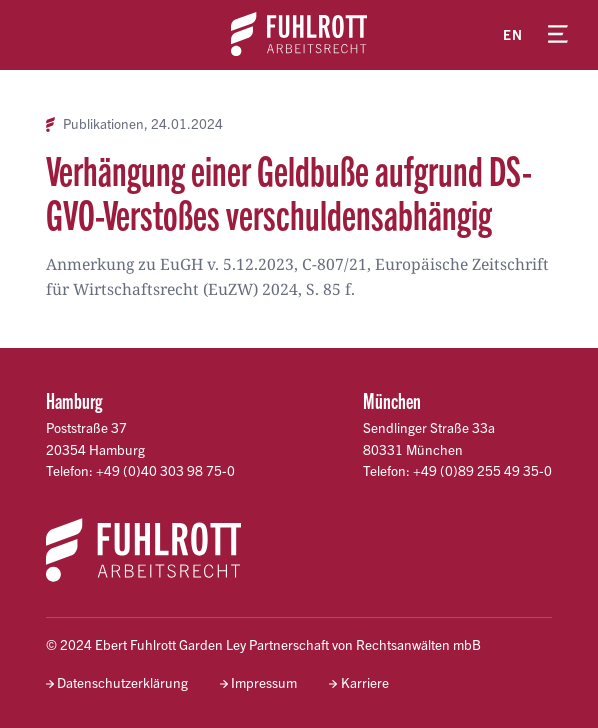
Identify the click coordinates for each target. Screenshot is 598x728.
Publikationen (103, 124)
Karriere (365, 682)
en (513, 34)
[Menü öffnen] (558, 35)
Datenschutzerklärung (122, 682)
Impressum (264, 682)
